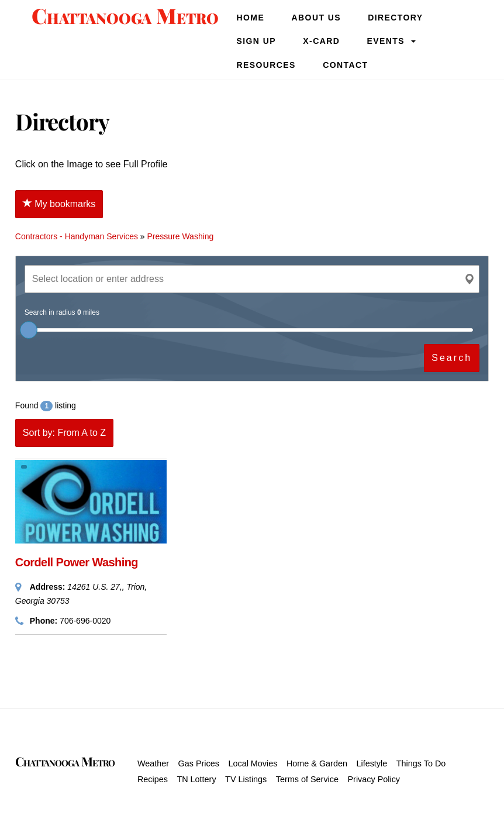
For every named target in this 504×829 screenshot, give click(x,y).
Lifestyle (372, 763)
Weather (153, 763)
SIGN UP (256, 41)
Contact (345, 65)
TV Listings (246, 779)
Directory (395, 18)
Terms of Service (307, 779)
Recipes (153, 779)
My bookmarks (59, 204)
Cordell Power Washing (77, 562)
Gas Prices (199, 763)
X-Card (321, 41)
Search (452, 358)
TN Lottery (196, 779)
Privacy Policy (374, 779)
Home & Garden (317, 763)
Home (251, 18)
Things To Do (421, 763)
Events (386, 41)
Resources (266, 65)
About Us (316, 18)
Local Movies (253, 763)
